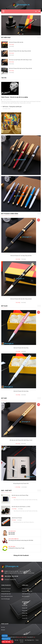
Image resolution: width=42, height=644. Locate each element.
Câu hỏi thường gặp (5, 599)
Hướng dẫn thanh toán (6, 594)
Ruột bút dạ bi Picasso (17, 518)
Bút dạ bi (4, 306)
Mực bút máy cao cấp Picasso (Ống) (20, 495)
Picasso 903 (25, 611)
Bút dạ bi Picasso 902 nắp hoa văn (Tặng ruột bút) (21, 68)
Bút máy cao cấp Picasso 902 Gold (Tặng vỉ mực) (20, 60)
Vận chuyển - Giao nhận (27, 591)
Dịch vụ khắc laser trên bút (7, 596)
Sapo (34, 637)
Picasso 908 (25, 608)
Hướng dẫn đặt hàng (6, 591)
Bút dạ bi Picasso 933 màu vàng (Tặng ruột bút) (20, 51)
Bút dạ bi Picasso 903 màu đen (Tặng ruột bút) (21, 299)
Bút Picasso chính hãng (10, 214)
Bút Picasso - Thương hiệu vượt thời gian (12, 107)
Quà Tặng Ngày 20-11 (29, 640)
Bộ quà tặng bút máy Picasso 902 (21, 483)
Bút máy (4, 398)
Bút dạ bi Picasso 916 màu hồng (21, 348)
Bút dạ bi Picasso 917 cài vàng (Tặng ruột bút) (21, 256)
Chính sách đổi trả (26, 594)
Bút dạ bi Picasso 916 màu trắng (21, 391)
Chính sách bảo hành (27, 589)
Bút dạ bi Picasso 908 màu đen (16, 42)
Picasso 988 (25, 605)
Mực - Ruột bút (6, 490)
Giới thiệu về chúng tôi (6, 589)
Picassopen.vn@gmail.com (10, 579)
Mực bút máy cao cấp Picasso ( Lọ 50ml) (21, 507)
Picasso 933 (25, 616)
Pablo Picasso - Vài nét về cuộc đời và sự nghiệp (15, 97)
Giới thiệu (11, 640)
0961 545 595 (6, 642)
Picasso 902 (25, 613)
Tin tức (4, 78)
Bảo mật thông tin (26, 596)
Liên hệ (22, 642)
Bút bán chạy (6, 37)
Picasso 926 (25, 618)
